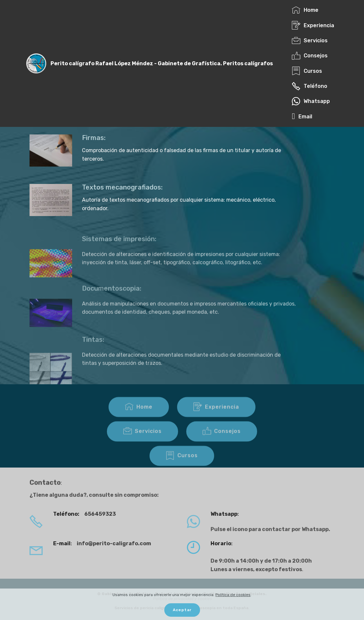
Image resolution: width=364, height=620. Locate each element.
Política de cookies (233, 595)
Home (305, 10)
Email (304, 117)
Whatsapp (311, 101)
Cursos (307, 71)
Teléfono (310, 86)
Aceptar (182, 610)
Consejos (310, 56)
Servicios (310, 40)
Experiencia (313, 25)
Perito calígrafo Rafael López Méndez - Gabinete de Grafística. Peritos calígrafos (162, 63)
